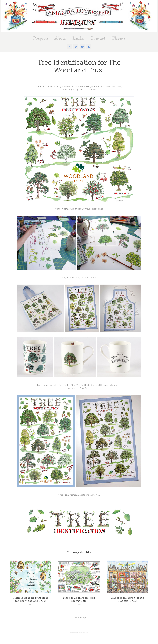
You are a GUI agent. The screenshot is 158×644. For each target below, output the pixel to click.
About (61, 38)
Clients (118, 38)
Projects (41, 38)
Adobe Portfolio (83, 633)
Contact (98, 38)
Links (78, 38)
